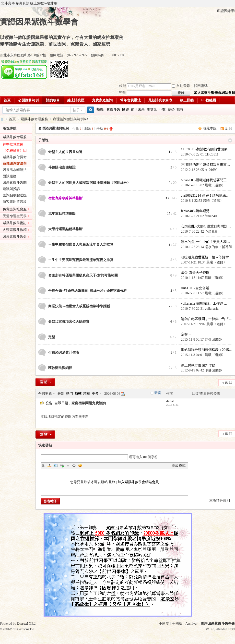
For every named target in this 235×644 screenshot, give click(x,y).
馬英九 (152, 110)
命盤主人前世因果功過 (65, 152)
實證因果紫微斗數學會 (2, 119)
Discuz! (23, 624)
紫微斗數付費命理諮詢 (15, 158)
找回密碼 (201, 86)
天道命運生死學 (15, 216)
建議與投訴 (11, 189)
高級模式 (179, 466)
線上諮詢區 (76, 100)
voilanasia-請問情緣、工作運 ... (204, 304)
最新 (61, 394)
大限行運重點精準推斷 (65, 229)
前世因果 (138, 110)
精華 (87, 394)
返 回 (229, 383)
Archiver (191, 624)
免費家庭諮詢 (102, 100)
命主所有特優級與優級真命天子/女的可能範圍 (83, 275)
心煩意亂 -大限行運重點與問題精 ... (208, 226)
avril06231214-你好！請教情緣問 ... (207, 196)
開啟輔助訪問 (234, 3)
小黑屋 (164, 624)
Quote (68, 465)
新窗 (158, 393)
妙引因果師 (213, 340)
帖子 (76, 110)
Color (49, 465)
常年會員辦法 (130, 100)
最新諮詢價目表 (160, 100)
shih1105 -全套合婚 (195, 288)
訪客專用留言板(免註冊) (15, 202)
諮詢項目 (53, 100)
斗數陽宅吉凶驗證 (62, 167)
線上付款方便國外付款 (198, 365)
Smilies (80, 465)
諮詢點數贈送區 (15, 195)
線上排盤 (187, 100)
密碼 (123, 93)
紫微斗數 (113, 110)
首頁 (7, 100)
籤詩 (180, 110)
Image (56, 465)
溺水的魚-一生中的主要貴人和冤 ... (207, 242)
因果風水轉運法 (15, 170)
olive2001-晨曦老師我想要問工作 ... (207, 180)
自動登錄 (181, 86)
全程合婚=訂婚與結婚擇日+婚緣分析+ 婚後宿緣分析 (88, 291)
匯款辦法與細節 (60, 368)
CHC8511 (211, 154)
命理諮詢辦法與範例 (68, 119)
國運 (126, 110)
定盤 (52, 337)
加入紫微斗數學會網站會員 (214, 93)
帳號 (123, 86)
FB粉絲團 (209, 100)
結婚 (171, 110)
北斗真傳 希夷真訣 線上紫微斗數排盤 (29, 3)
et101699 (211, 170)
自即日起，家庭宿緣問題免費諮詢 (80, 403)
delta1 (170, 401)
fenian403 (211, 216)
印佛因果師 (213, 370)
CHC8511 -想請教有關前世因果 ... (206, 149)
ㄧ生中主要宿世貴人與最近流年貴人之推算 (81, 244)
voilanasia (212, 309)
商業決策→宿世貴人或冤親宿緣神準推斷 (79, 306)
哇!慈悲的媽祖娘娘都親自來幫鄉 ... (207, 165)
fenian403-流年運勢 (195, 211)
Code (74, 465)
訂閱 (229, 128)
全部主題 (45, 394)
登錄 (112, 482)
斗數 (162, 110)
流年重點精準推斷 (62, 214)
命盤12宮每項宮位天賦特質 (69, 322)
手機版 (177, 624)
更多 (95, 394)
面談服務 (10, 176)
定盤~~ (186, 334)
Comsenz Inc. (26, 629)
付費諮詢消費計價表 (64, 352)
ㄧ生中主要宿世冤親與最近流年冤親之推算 (81, 260)
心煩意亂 (211, 232)
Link (62, 465)
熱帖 (78, 394)
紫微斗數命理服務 (34, 119)
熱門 (70, 394)
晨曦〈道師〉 (215, 185)
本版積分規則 (220, 501)
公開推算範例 (28, 100)
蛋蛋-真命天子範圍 (195, 273)
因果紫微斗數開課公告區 (15, 183)
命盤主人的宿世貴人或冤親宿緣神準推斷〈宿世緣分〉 (89, 183)
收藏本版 (210, 128)
